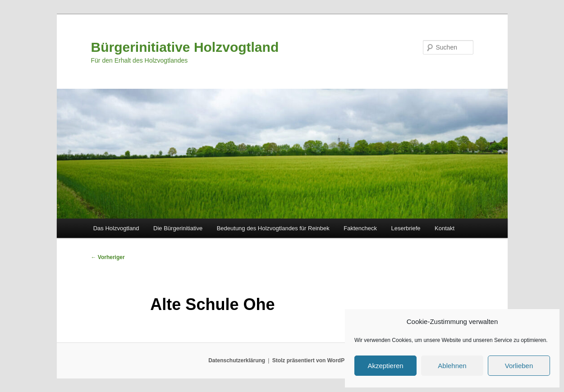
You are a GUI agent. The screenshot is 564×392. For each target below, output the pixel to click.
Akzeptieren (385, 366)
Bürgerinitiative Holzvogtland (185, 47)
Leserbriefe (406, 228)
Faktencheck (360, 228)
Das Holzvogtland (116, 228)
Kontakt (445, 228)
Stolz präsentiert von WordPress (314, 360)
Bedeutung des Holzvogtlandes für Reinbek (273, 228)
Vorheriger (108, 257)
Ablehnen (452, 366)
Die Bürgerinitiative (178, 228)
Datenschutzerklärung (237, 360)
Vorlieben (519, 366)
